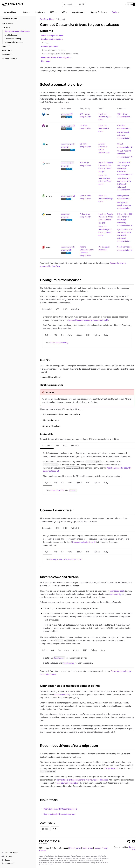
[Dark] (131, 4)
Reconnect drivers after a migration (56, 58)
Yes (45, 829)
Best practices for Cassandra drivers (59, 814)
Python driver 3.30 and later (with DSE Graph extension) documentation (125, 220)
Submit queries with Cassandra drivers (60, 809)
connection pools (117, 591)
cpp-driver (66, 114)
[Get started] (18, 23)
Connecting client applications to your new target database (82, 780)
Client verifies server (51, 420)
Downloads (8, 864)
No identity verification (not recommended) (61, 414)
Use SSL (46, 43)
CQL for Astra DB (111, 768)
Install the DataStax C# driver (104, 128)
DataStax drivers (47, 19)
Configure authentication (52, 39)
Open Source (79, 12)
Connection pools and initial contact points (60, 54)
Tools (116, 12)
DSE (65, 12)
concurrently (116, 594)
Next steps (46, 61)
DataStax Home (10, 853)
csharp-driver (67, 126)
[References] (18, 55)
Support (6, 860)
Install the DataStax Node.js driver (106, 199)
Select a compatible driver (52, 36)
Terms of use (87, 848)
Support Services (99, 12)
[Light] (128, 4)
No (55, 829)
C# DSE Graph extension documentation (124, 135)
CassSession (68, 663)
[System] (134, 4)
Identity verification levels (51, 385)
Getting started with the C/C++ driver (66, 559)
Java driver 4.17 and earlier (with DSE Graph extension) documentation (124, 184)
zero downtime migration (68, 783)
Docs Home (10, 12)
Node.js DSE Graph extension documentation (124, 205)
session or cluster (62, 695)
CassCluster (59, 658)
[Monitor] (18, 50)
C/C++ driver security (59, 343)
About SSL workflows (52, 377)
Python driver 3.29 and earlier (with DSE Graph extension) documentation (125, 235)
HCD (54, 12)
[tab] (47, 309)
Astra (27, 12)
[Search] (74, 4)
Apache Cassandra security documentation (87, 320)
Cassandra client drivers (83, 542)
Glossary (7, 856)
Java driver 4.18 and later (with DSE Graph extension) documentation (124, 169)
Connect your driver (49, 47)
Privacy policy (75, 848)
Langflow (40, 12)
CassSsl (73, 490)
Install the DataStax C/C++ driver (105, 117)
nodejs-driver (67, 196)
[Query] (18, 46)
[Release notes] (18, 59)
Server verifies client (51, 426)
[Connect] (18, 27)
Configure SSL (46, 434)
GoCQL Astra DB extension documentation (124, 154)
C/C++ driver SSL (57, 490)
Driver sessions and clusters (54, 50)
